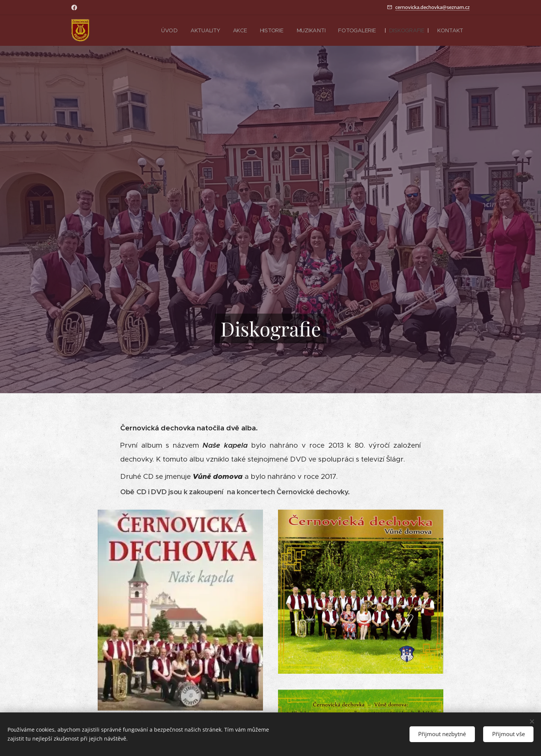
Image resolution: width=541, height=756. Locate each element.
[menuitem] (168, 30)
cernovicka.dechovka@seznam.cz (432, 7)
